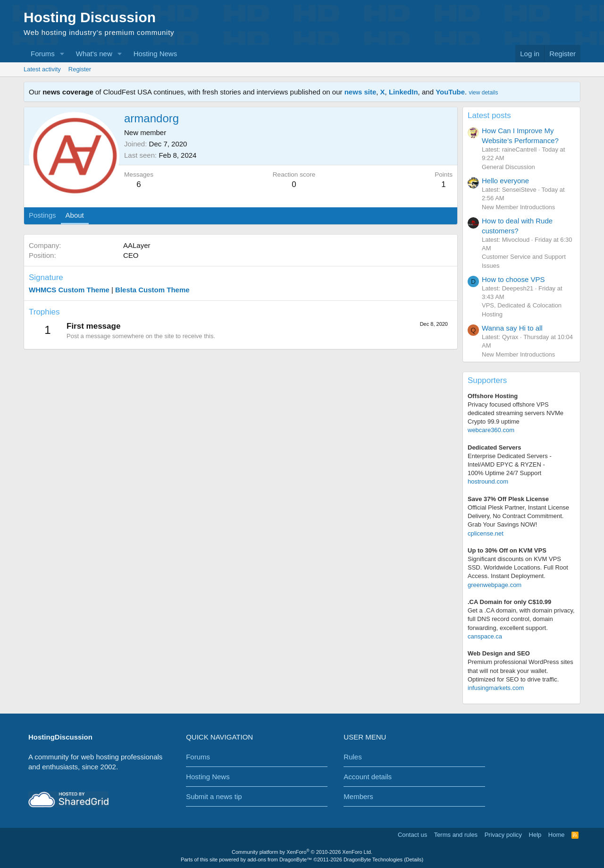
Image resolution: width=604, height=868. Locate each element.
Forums (43, 54)
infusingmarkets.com (496, 688)
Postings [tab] (42, 215)
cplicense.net (486, 533)
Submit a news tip (214, 796)
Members (358, 796)
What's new (94, 54)
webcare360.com (491, 430)
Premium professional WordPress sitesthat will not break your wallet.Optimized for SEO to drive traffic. (520, 670)
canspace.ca (485, 636)
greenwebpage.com (495, 585)
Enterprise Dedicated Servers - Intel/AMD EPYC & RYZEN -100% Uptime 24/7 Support (510, 464)
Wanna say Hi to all (512, 328)
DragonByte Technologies (373, 859)
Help (535, 835)
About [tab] (75, 215)
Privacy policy (503, 835)
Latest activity (42, 69)
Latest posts (489, 115)
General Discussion (508, 167)
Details (414, 859)
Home (557, 835)
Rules (352, 757)
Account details (368, 777)
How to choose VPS (513, 279)
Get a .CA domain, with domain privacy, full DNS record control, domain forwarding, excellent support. (521, 619)
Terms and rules (456, 835)
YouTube (450, 92)
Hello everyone (505, 181)
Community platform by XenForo (302, 852)
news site (361, 92)
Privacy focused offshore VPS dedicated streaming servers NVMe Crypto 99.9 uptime (516, 413)
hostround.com (488, 481)
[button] (62, 54)
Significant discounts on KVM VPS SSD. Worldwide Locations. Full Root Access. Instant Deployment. (518, 567)
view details (483, 93)
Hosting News (155, 54)
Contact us (412, 835)
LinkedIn (403, 92)
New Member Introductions (518, 207)
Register (80, 69)
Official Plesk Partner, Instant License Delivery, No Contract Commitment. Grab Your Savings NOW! (518, 516)
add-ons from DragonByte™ (280, 859)
